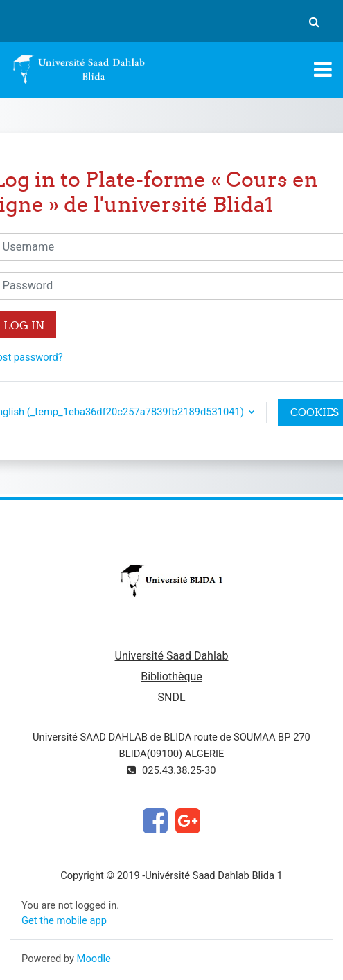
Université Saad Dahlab (172, 656)
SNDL (171, 697)
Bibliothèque (171, 677)
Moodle (94, 959)
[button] (314, 21)
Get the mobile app (64, 920)
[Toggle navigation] (323, 69)
